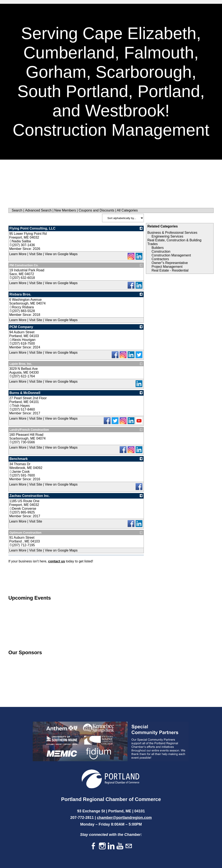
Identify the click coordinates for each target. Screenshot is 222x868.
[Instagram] (102, 846)
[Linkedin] (111, 846)
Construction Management (171, 255)
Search (17, 210)
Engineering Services (167, 236)
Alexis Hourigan (22, 340)
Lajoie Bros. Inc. (21, 364)
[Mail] (129, 846)
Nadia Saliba (20, 241)
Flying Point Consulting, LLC (32, 228)
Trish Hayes (19, 406)
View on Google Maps (61, 254)
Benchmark (19, 459)
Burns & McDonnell (25, 393)
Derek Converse (23, 509)
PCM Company (21, 327)
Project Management (167, 267)
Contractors (160, 259)
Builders (158, 248)
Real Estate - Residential (170, 270)
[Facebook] (93, 846)
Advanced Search (38, 210)
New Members (65, 210)
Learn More (18, 254)
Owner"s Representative (170, 263)
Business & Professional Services (172, 233)
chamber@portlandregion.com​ (124, 818)
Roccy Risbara (21, 307)
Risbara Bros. (20, 294)
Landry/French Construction (29, 430)
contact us (57, 561)
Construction (161, 251)
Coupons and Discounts (96, 210)
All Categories (127, 210)
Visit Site (36, 254)
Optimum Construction (25, 533)
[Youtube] (120, 846)
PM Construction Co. (24, 265)
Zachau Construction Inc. (30, 496)
